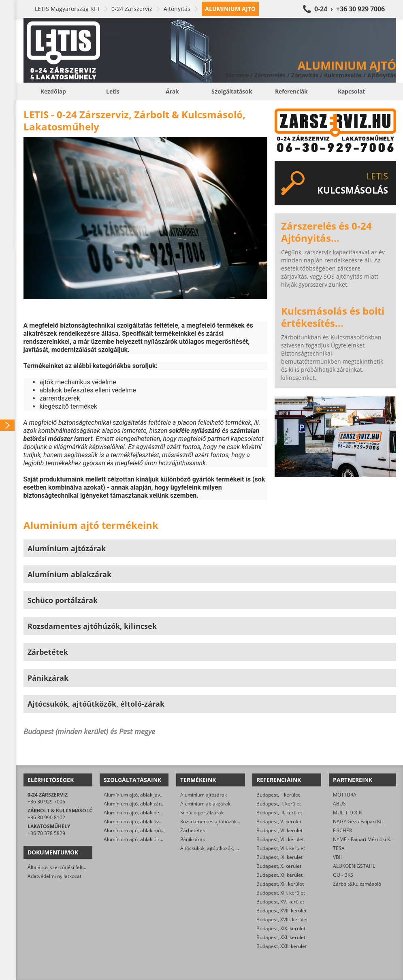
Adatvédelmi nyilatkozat (54, 876)
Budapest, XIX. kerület (281, 928)
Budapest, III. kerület (279, 813)
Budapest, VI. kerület (279, 830)
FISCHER (342, 830)
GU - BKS (343, 875)
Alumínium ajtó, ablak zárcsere (139, 804)
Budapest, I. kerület (278, 795)
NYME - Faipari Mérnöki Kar (364, 839)
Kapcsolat (351, 91)
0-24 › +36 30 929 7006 (350, 9)
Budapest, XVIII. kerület (282, 919)
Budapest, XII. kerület (280, 884)
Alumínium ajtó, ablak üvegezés (139, 821)
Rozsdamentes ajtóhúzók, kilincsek (219, 821)
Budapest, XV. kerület (280, 902)
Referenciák (291, 91)
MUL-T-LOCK (347, 813)
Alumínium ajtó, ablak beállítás (138, 813)
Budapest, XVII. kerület (281, 911)
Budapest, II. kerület (279, 804)
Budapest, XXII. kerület (281, 946)
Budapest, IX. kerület (279, 857)
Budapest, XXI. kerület (281, 937)
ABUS (339, 804)
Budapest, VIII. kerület (281, 848)
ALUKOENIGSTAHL (354, 866)
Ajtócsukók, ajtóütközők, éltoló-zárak (221, 848)
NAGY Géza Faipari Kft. (359, 821)
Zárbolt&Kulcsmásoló (357, 884)
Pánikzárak (193, 839)
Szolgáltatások (232, 91)
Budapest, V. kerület (279, 821)
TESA (339, 848)
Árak (172, 91)
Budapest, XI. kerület (279, 875)
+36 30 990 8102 (46, 817)
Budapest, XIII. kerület (281, 893)
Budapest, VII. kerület (280, 839)
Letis (113, 91)
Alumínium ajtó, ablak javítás (136, 795)
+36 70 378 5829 (46, 833)
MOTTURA (345, 795)
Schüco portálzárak (202, 813)
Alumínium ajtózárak (204, 795)
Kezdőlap (53, 91)
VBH (338, 857)
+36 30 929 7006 (46, 802)
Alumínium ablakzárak (205, 804)
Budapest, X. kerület (279, 866)
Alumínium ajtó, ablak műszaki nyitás (145, 830)
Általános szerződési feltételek (62, 867)
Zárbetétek (193, 830)
